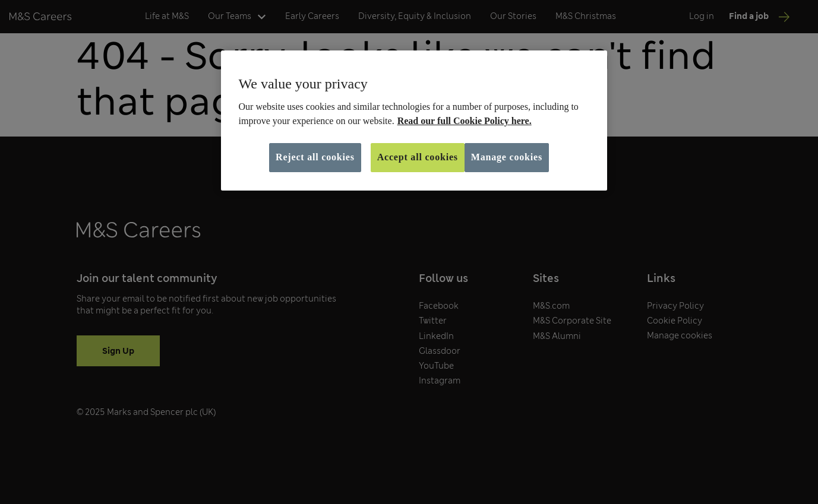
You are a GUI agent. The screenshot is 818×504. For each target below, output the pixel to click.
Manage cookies (507, 157)
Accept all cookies (418, 157)
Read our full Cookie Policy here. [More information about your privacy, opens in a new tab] (465, 121)
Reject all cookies (315, 157)
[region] (414, 121)
